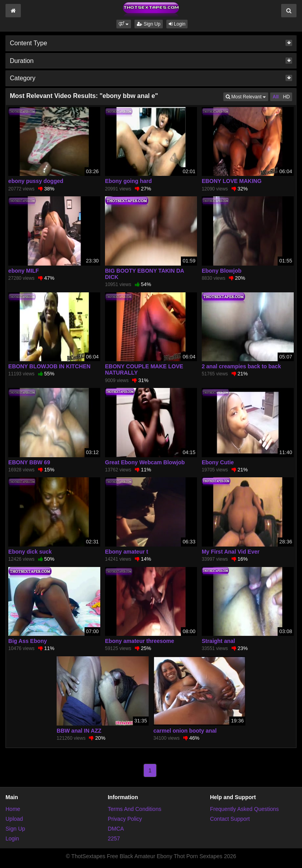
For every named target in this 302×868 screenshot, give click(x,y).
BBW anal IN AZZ (79, 731)
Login (177, 24)
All (275, 97)
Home (13, 809)
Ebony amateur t (127, 552)
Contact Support (230, 819)
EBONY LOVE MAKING (232, 181)
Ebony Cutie (218, 462)
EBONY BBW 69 (29, 462)
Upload (14, 819)
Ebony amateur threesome (140, 641)
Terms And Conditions (134, 809)
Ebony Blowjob (222, 271)
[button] (124, 24)
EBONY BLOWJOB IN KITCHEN (49, 366)
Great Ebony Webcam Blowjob (145, 462)
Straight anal (218, 641)
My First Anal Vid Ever (231, 552)
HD (286, 97)
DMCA (116, 829)
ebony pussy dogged (36, 181)
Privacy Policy (125, 819)
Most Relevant (247, 96)
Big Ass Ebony (28, 641)
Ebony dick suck (30, 552)
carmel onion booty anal (185, 731)
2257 (114, 838)
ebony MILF (24, 271)
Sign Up (149, 24)
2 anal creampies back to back (241, 366)
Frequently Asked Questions (244, 809)
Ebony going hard (128, 181)
